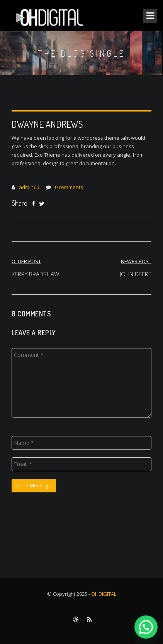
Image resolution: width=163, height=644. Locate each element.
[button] (146, 627)
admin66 (29, 187)
